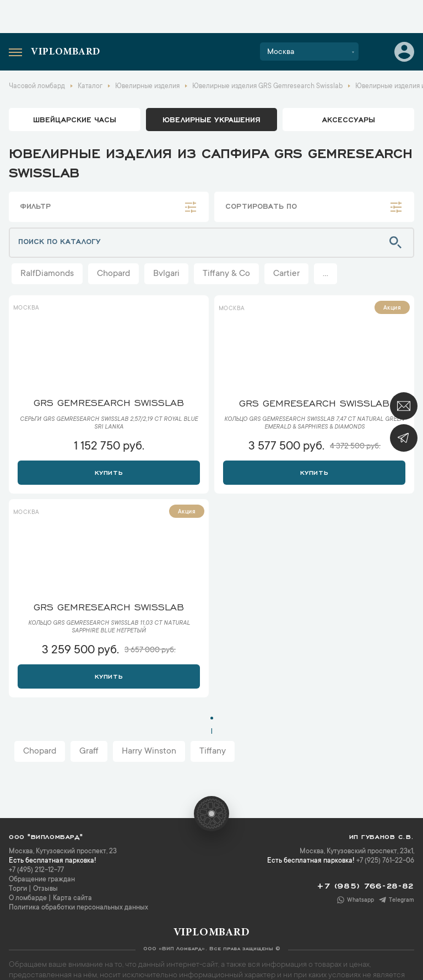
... (326, 274)
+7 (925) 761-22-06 (385, 861)
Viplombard (66, 52)
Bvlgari (166, 274)
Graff (89, 751)
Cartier (286, 274)
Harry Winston (149, 751)
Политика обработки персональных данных (78, 908)
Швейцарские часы (75, 119)
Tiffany (213, 751)
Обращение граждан (42, 880)
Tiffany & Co (226, 274)
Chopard (113, 274)
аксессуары (349, 119)
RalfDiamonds (47, 274)
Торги (18, 889)
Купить (109, 472)
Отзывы (45, 889)
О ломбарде (28, 898)
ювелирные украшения (211, 119)
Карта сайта (72, 898)
